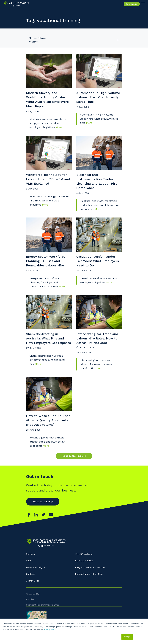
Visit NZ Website (84, 554)
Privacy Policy (50, 629)
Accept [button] (127, 637)
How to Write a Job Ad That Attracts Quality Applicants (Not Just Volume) (48, 420)
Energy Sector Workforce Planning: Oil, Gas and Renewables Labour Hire (46, 261)
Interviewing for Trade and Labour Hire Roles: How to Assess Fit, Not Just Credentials (97, 341)
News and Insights (36, 567)
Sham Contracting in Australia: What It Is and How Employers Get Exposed (49, 338)
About (29, 561)
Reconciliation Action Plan (89, 574)
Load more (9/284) (74, 456)
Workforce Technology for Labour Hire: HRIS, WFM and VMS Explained (48, 179)
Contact (30, 574)
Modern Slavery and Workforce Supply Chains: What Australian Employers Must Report (47, 99)
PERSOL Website (84, 561)
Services (30, 554)
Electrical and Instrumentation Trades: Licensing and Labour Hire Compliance (97, 181)
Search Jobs (33, 581)
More (59, 127)
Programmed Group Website (90, 567)
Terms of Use (33, 594)
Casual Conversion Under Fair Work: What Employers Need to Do (98, 261)
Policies (30, 599)
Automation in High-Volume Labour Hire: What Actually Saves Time (98, 97)
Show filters (37, 38)
